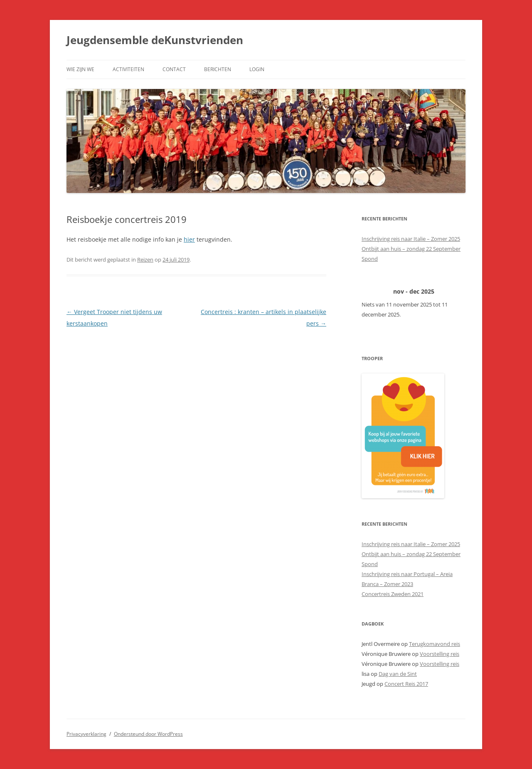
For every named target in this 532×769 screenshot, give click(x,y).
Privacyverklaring (86, 734)
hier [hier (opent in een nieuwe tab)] (189, 239)
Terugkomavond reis (435, 644)
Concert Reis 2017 (406, 684)
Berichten (218, 69)
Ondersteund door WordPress (148, 734)
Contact (174, 69)
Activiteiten (128, 69)
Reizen (145, 260)
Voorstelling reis (440, 654)
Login (257, 69)
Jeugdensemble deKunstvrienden (155, 40)
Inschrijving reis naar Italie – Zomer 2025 (411, 239)
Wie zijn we (80, 69)
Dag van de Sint (398, 674)
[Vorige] (372, 292)
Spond (370, 259)
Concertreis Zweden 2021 (393, 594)
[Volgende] (455, 292)
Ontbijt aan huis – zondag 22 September (411, 249)
